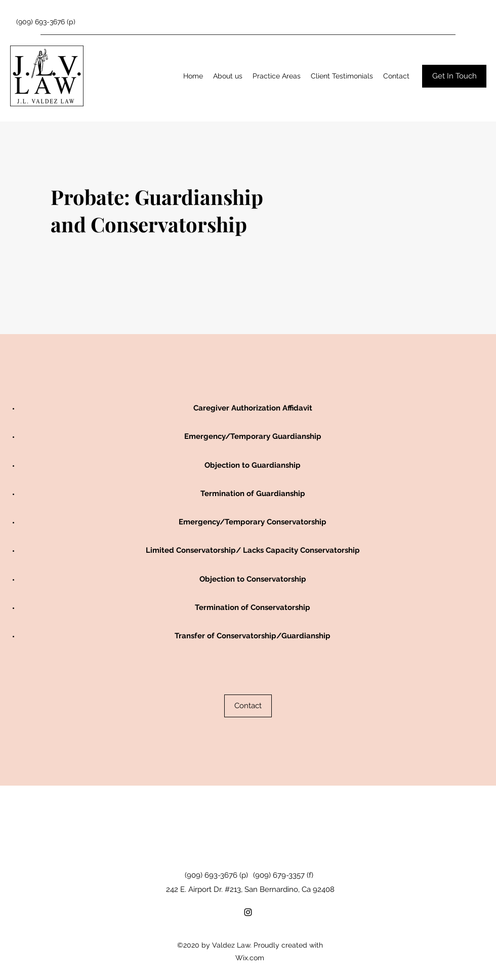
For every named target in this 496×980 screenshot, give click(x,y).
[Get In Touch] (454, 76)
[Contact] (248, 706)
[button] (277, 76)
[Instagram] (248, 912)
